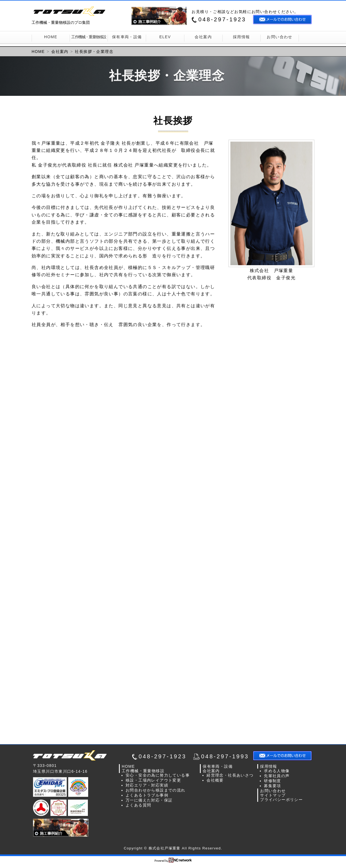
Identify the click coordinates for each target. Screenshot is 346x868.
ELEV (165, 37)
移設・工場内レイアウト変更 (153, 780)
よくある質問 (138, 805)
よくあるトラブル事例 (147, 795)
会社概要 (215, 780)
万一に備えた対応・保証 (149, 800)
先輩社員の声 (277, 776)
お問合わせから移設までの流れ (156, 790)
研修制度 (273, 781)
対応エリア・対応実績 (147, 785)
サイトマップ (273, 795)
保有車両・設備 (127, 37)
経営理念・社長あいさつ (230, 775)
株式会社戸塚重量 (73, 755)
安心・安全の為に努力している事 (158, 775)
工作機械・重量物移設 (89, 37)
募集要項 (273, 786)
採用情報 (241, 37)
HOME (51, 37)
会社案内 (203, 37)
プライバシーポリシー (281, 800)
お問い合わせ (279, 37)
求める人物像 (277, 771)
